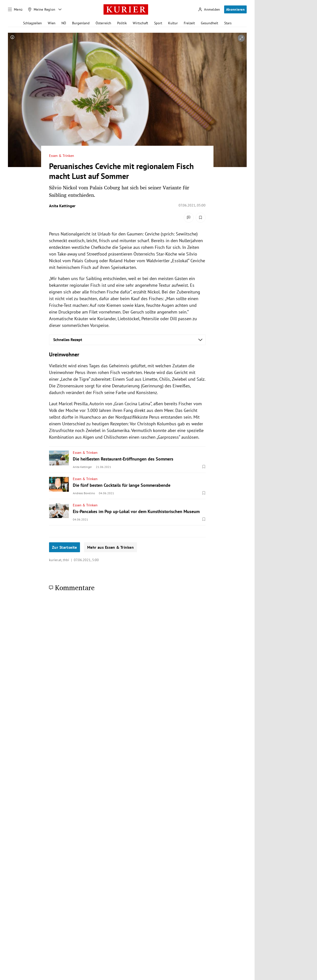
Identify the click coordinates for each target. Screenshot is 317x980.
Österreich (103, 23)
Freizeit (189, 23)
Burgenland (81, 23)
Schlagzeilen (32, 23)
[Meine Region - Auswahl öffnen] (60, 9)
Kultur (173, 23)
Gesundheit (210, 23)
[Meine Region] (42, 9)
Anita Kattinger (62, 206)
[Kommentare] (189, 218)
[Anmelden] (209, 10)
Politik (122, 23)
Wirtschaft (140, 23)
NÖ (64, 23)
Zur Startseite (65, 547)
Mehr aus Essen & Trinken (110, 547)
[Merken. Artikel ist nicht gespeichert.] (201, 218)
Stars (228, 23)
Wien (52, 23)
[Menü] (15, 9)
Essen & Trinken (62, 156)
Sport (158, 23)
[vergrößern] (241, 38)
